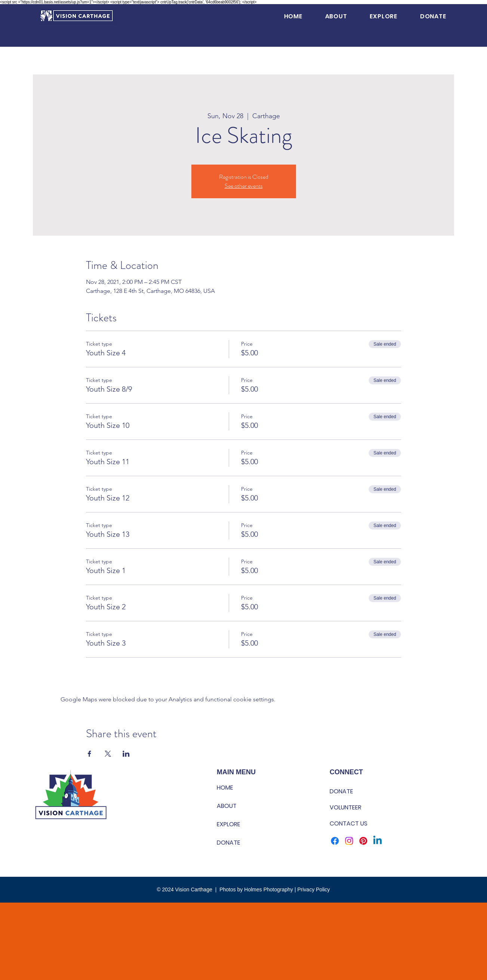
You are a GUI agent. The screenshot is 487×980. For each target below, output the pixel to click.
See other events (244, 186)
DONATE (229, 843)
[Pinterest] (363, 841)
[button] (336, 16)
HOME (225, 788)
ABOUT (227, 806)
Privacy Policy (313, 889)
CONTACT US (349, 823)
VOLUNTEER (346, 807)
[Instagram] (349, 841)
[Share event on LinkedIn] (126, 754)
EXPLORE (229, 824)
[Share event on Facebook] (90, 754)
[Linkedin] (377, 841)
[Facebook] (335, 841)
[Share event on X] (108, 754)
